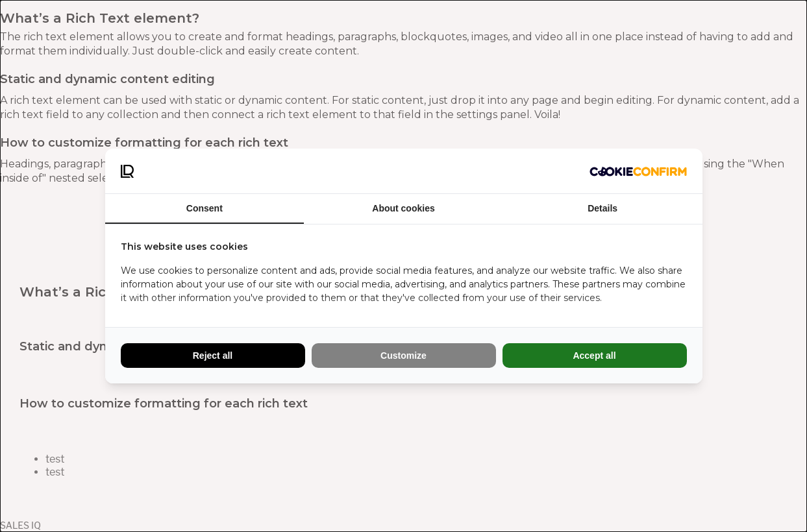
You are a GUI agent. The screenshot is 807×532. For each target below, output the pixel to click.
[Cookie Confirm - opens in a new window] (638, 171)
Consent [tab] (205, 208)
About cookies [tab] (403, 208)
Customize (403, 356)
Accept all (594, 356)
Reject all (213, 356)
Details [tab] (602, 208)
